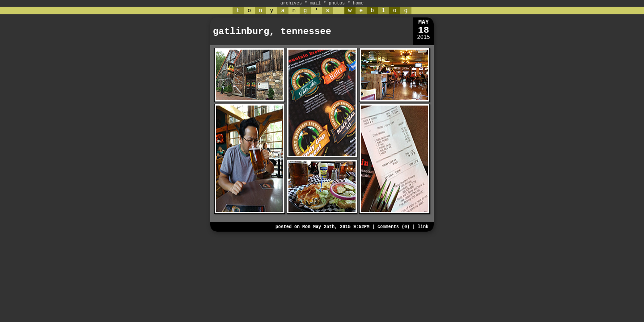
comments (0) (394, 227)
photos (337, 3)
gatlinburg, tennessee (272, 32)
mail (315, 3)
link (423, 227)
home (358, 3)
